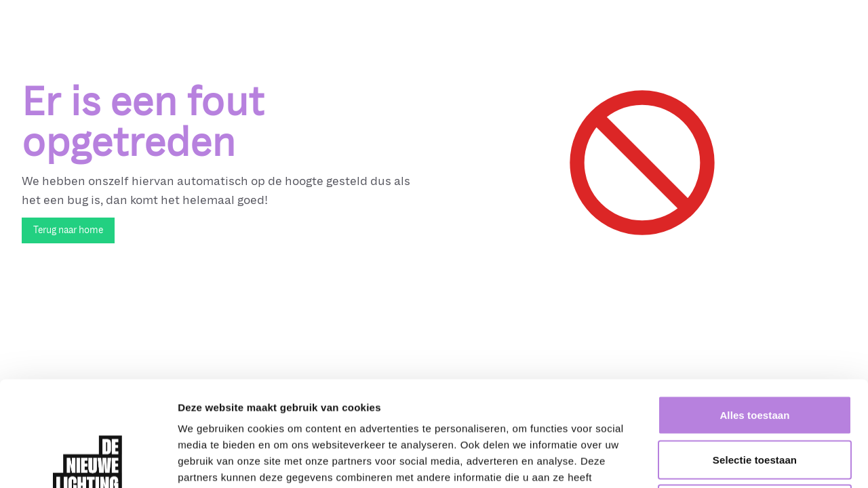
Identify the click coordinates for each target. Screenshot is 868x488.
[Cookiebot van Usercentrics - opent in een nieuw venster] (88, 462)
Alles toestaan (754, 310)
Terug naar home (68, 230)
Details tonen (733, 461)
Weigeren (755, 399)
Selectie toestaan (755, 355)
